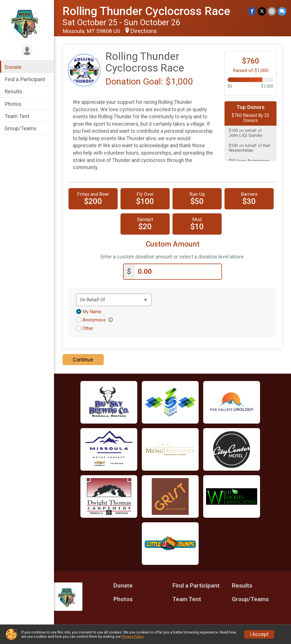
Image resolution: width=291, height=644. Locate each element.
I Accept (259, 634)
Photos (13, 104)
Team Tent (17, 116)
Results (13, 91)
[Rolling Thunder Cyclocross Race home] (27, 22)
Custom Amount (173, 244)
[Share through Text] (282, 11)
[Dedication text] (114, 300)
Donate (13, 67)
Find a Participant (25, 79)
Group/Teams (21, 128)
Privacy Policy (132, 636)
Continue (83, 360)
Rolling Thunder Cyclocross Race (146, 11)
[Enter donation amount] (178, 272)
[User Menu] (27, 50)
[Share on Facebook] (252, 11)
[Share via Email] (272, 11)
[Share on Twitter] (262, 11)
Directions (144, 31)
